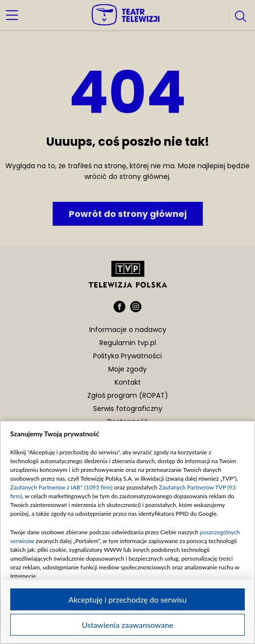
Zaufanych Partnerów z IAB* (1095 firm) (61, 487)
